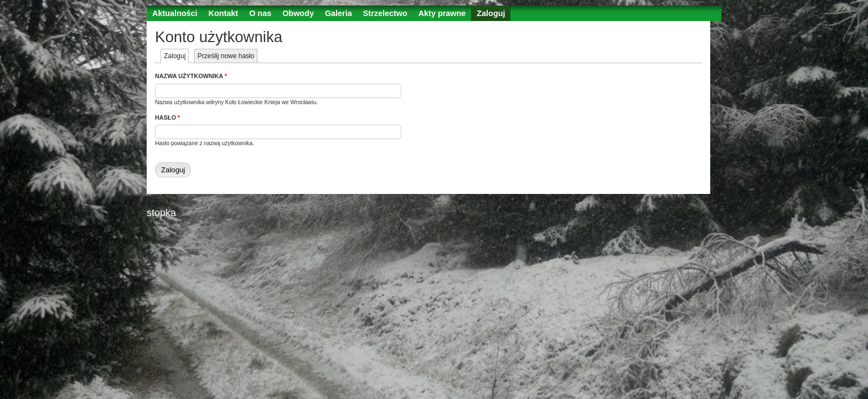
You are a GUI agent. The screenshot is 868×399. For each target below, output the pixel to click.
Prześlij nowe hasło (226, 56)
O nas (260, 13)
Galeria (339, 13)
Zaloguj (491, 13)
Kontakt (224, 13)
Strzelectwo (385, 13)
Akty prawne (442, 13)
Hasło (167, 117)
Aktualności (175, 13)
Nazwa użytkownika (191, 76)
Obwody (298, 13)
